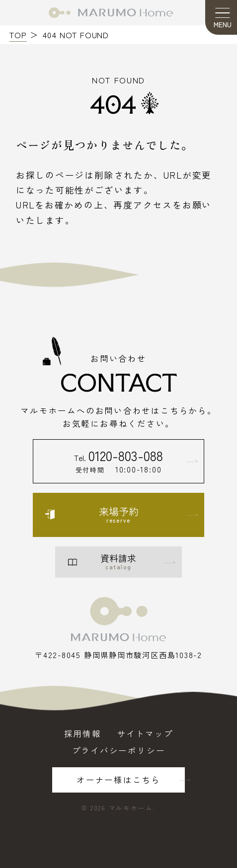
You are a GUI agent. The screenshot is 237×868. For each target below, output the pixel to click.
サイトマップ (145, 734)
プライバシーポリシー (119, 751)
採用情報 (83, 734)
